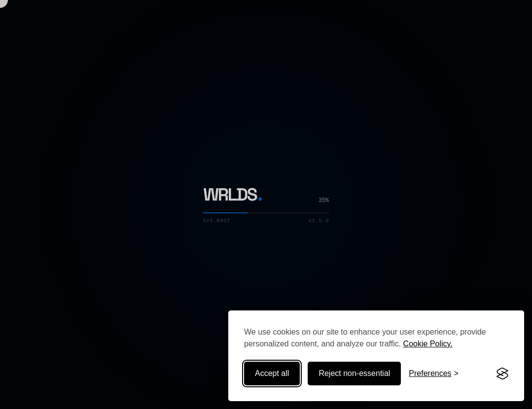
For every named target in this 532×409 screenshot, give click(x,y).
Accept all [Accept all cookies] (272, 373)
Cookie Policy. (428, 344)
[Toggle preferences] (434, 374)
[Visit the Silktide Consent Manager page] (502, 374)
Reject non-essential (354, 373)
